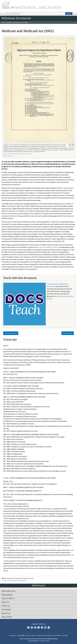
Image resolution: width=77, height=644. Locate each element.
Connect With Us (39, 624)
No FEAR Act (58, 635)
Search (69, 14)
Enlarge (70, 145)
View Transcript (8, 156)
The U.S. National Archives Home (31, 6)
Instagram (35, 627)
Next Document (68, 333)
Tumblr (38, 627)
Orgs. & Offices (8, 598)
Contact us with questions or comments (14, 580)
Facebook (28, 627)
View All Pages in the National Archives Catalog (17, 154)
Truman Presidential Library (48, 247)
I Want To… (6, 606)
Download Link (73, 145)
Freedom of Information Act (44, 635)
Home (3, 22)
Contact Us (12, 635)
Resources (6, 613)
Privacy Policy (30, 635)
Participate (6, 610)
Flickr (49, 627)
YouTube (42, 627)
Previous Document (11, 333)
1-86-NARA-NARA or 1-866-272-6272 (39, 641)
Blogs (45, 627)
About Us (5, 602)
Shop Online (7, 617)
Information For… (9, 591)
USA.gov (65, 635)
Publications (7, 595)
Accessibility (21, 635)
